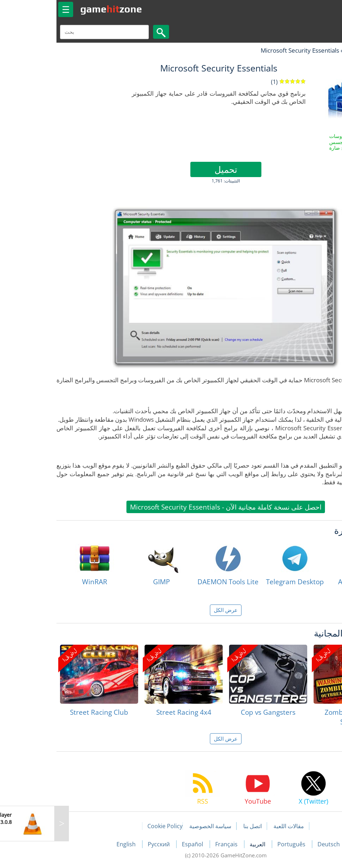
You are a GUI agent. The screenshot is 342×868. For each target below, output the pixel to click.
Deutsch (274, 844)
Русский (105, 844)
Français (172, 844)
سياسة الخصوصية (156, 826)
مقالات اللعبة (234, 826)
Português (237, 844)
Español (139, 844)
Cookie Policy (110, 826)
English (72, 844)
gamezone (56, 9)
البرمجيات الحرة (309, 50)
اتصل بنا (198, 826)
